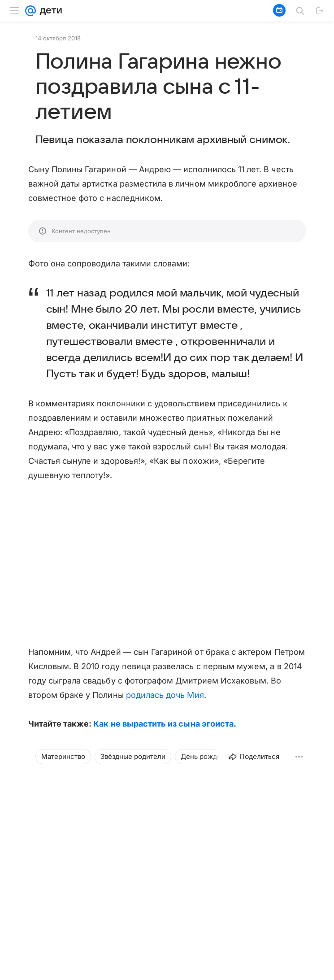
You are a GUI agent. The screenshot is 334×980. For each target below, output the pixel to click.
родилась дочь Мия (165, 695)
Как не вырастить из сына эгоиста (163, 724)
